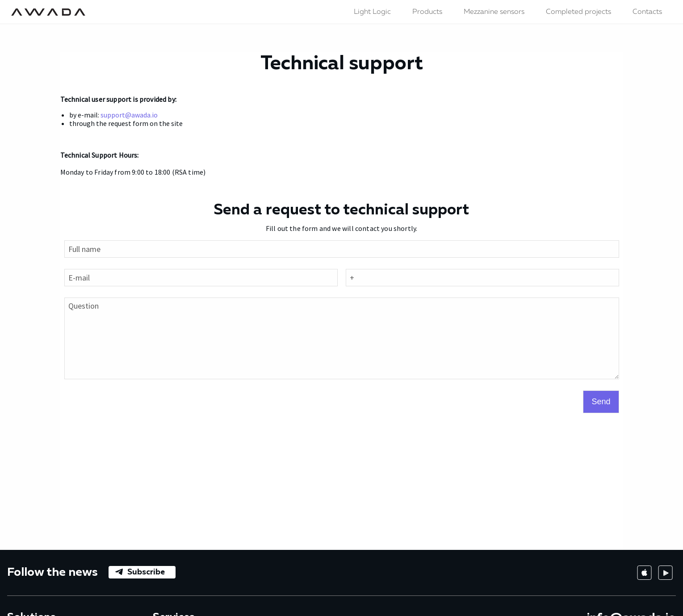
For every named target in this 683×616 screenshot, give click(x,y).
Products (427, 12)
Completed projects (578, 12)
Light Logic (372, 12)
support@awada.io (129, 115)
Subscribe (146, 572)
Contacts (647, 12)
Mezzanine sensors (494, 12)
